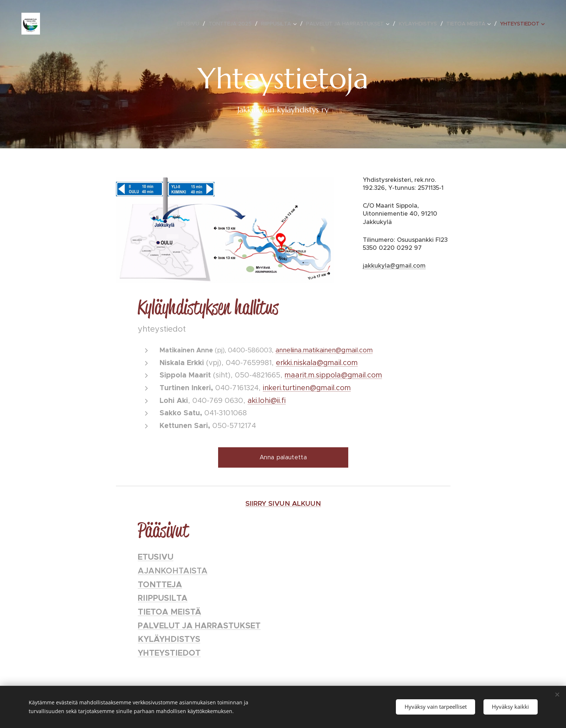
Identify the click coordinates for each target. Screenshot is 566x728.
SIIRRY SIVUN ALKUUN (283, 503)
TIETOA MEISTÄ (169, 612)
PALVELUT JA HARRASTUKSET (199, 625)
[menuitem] (190, 24)
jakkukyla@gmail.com (394, 266)
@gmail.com (330, 388)
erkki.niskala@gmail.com (317, 363)
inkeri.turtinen (286, 388)
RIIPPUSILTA (163, 598)
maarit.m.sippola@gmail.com (333, 375)
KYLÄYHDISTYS (169, 639)
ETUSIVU (156, 557)
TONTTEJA (160, 584)
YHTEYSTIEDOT (169, 653)
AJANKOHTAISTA (173, 571)
